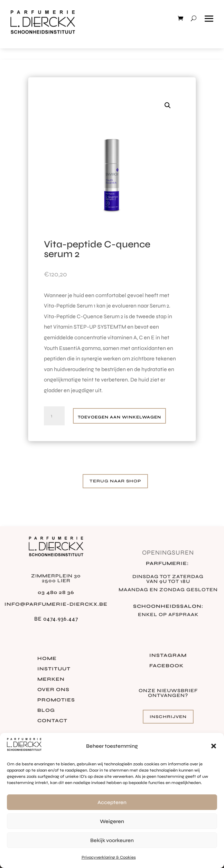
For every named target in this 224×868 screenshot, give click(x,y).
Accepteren (112, 802)
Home (47, 659)
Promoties (56, 700)
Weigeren (112, 821)
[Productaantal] (54, 416)
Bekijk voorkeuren (112, 840)
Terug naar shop (115, 481)
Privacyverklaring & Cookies (109, 857)
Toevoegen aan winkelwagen (119, 417)
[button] (214, 746)
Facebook (166, 666)
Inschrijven (168, 717)
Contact (52, 721)
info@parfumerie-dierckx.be (56, 604)
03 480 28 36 (56, 592)
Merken (51, 680)
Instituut (54, 669)
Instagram (168, 656)
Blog (46, 711)
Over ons (53, 690)
